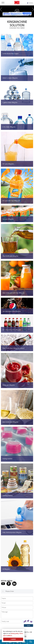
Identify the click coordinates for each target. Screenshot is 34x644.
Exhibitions (31, 3)
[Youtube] (4, 585)
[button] (1, 10)
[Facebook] (9, 585)
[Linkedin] (15, 585)
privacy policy (15, 633)
